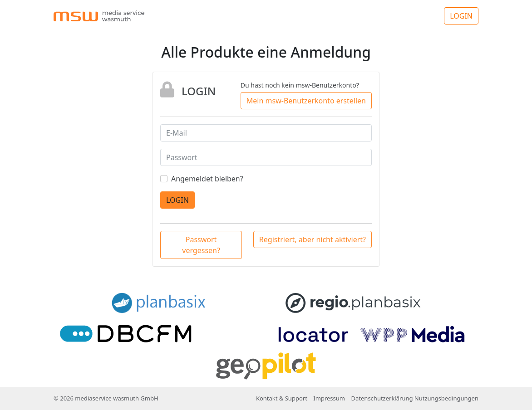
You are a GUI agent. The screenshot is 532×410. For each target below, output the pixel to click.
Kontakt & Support (282, 398)
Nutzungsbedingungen (446, 398)
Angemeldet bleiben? (207, 179)
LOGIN (461, 16)
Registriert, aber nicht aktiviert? (313, 239)
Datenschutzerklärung (382, 398)
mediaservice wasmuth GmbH (116, 398)
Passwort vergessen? (201, 245)
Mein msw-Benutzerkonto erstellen (306, 101)
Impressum (329, 398)
